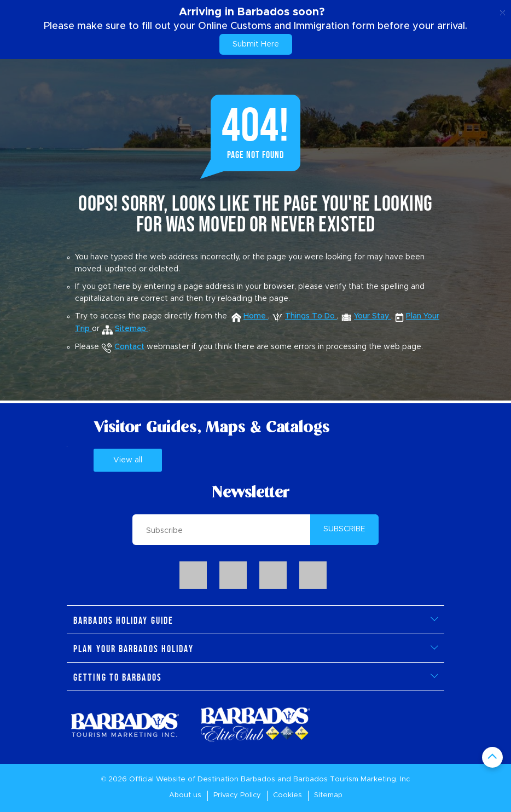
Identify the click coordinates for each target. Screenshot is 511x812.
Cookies (288, 795)
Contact (123, 347)
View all (128, 460)
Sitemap (328, 795)
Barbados (258, 779)
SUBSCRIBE (344, 529)
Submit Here (256, 44)
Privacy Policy (237, 795)
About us (185, 795)
